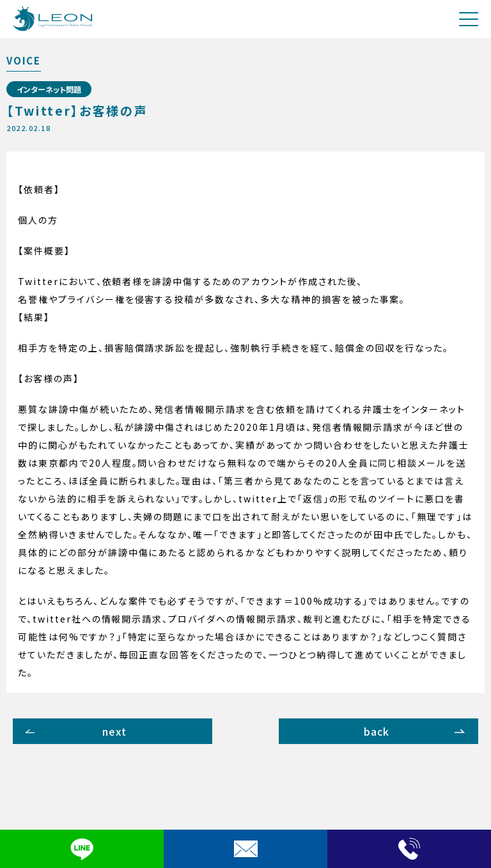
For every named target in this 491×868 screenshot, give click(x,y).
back (377, 731)
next (114, 731)
